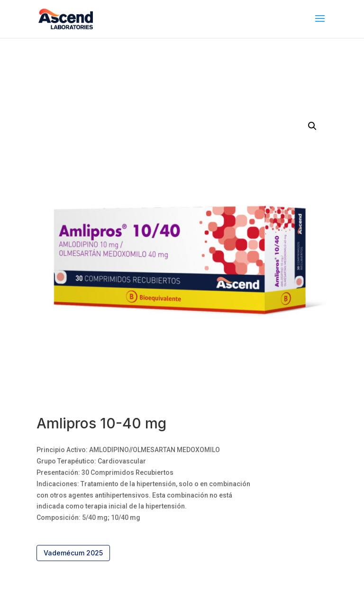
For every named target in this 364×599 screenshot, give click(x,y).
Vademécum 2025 (73, 553)
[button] (312, 126)
